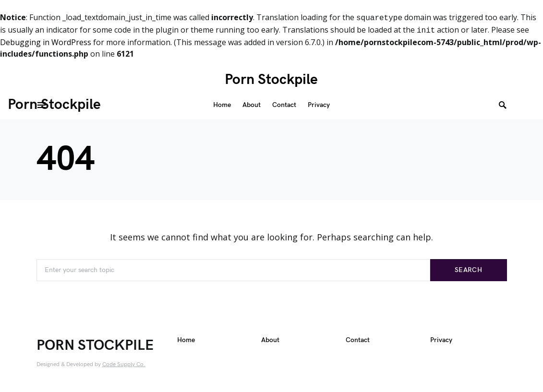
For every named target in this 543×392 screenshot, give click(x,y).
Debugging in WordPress (46, 42)
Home (186, 341)
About (270, 341)
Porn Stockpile (271, 80)
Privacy (441, 341)
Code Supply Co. (124, 364)
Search (468, 270)
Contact (358, 341)
